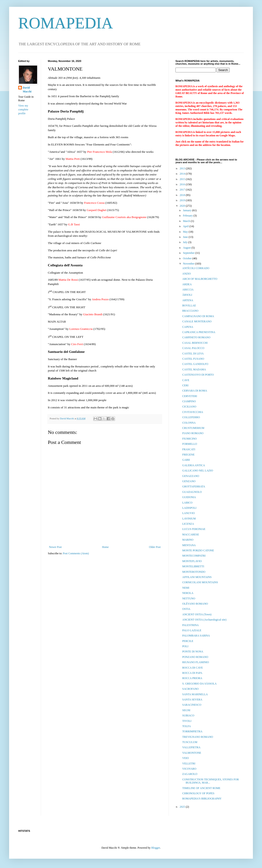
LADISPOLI (189, 508)
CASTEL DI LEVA (193, 354)
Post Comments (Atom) (76, 553)
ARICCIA (188, 290)
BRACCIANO (190, 311)
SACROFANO (190, 689)
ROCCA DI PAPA (192, 673)
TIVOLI (187, 721)
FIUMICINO (189, 439)
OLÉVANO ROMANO (195, 604)
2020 (183, 206)
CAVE (186, 380)
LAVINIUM (189, 519)
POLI (185, 646)
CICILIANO (189, 407)
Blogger (156, 848)
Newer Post (55, 547)
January (188, 210)
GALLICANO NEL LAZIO (198, 471)
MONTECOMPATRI (194, 556)
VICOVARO (189, 769)
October (188, 258)
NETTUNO (189, 598)
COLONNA (189, 423)
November (189, 264)
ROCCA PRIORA (192, 678)
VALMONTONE (192, 753)
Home (105, 547)
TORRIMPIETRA (192, 731)
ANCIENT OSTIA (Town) (197, 614)
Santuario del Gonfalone (66, 352)
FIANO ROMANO (193, 433)
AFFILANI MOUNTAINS (197, 577)
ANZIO (186, 274)
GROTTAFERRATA (194, 486)
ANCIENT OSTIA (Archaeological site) (204, 620)
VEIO (186, 758)
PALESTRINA (190, 625)
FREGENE (188, 455)
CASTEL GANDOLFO (195, 364)
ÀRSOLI (187, 295)
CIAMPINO (189, 401)
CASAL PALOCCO (193, 348)
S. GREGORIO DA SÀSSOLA (199, 684)
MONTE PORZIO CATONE (198, 550)
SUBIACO (188, 715)
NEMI (186, 588)
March (187, 221)
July (186, 242)
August (187, 248)
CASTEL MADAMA (194, 369)
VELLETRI (189, 764)
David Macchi (27, 90)
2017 (183, 190)
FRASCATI (189, 449)
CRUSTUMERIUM (193, 428)
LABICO (187, 503)
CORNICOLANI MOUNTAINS (200, 582)
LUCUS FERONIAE (194, 529)
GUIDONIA (189, 497)
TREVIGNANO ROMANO (198, 737)
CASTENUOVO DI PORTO (198, 375)
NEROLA (188, 593)
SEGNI (186, 710)
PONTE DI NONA (193, 652)
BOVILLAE (189, 305)
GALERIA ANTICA (194, 465)
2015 (183, 179)
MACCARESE (191, 535)
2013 (183, 168)
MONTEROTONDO (194, 572)
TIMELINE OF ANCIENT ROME (201, 788)
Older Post (155, 547)
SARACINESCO (192, 705)
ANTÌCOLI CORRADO (196, 268)
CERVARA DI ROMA (195, 391)
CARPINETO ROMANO (196, 337)
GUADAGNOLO (192, 492)
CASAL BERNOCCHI (195, 343)
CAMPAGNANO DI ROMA (198, 316)
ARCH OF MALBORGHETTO (200, 279)
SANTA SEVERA (192, 700)
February (188, 216)
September (189, 253)
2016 (183, 184)
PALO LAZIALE (192, 630)
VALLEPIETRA (191, 747)
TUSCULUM (190, 742)
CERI (185, 385)
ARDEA (187, 284)
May (186, 232)
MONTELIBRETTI (193, 566)
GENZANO (189, 481)
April (186, 226)
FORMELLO (190, 444)
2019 (183, 200)
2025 (183, 807)
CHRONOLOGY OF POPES (198, 793)
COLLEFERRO (191, 417)
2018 (183, 195)
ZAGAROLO (190, 774)
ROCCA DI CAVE (193, 668)
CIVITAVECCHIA (193, 412)
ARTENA (188, 300)
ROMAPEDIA (66, 23)
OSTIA (186, 609)
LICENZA (188, 524)
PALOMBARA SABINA (196, 636)
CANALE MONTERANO (197, 321)
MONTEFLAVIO (192, 561)
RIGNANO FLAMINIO (196, 662)
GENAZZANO (191, 476)
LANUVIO (189, 513)
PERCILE (188, 641)
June (186, 237)
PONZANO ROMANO (195, 657)
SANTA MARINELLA (195, 694)
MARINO (188, 540)
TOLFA (187, 726)
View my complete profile (23, 109)
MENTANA (189, 545)
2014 (183, 174)
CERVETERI (190, 396)
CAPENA (188, 327)
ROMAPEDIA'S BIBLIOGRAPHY (202, 799)
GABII (186, 460)
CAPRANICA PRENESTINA (199, 332)
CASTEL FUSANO (193, 359)
